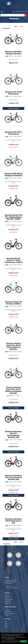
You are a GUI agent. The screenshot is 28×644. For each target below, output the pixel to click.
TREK (6, 622)
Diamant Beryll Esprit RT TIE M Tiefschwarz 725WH (13, 260)
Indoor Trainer (8, 598)
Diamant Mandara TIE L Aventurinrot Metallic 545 (13, 477)
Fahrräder (7, 596)
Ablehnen (16, 641)
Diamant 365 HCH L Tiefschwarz (13, 133)
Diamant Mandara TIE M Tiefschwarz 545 (13, 521)
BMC (6, 627)
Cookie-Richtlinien (10, 639)
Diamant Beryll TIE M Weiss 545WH (13, 303)
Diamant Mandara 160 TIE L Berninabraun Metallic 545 (13, 434)
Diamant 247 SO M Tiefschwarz (13, 93)
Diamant (7, 625)
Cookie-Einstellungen (7, 641)
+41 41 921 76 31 (21, 12)
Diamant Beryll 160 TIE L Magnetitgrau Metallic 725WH (13, 217)
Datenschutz (8, 612)
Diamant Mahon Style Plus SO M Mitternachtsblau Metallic (13, 390)
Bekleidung (8, 603)
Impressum (8, 615)
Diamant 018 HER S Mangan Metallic (13, 53)
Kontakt (7, 610)
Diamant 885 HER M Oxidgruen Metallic (13, 174)
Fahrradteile (8, 601)
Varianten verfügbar (13, 108)
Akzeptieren (23, 641)
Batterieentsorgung (10, 613)
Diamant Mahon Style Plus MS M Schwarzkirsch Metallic (13, 346)
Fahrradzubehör (9, 599)
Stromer (7, 624)
